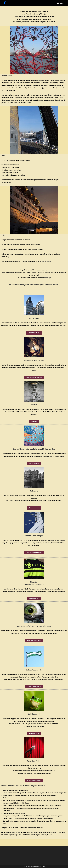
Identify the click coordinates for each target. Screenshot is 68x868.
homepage (48, 278)
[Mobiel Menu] (61, 3)
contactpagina (46, 261)
